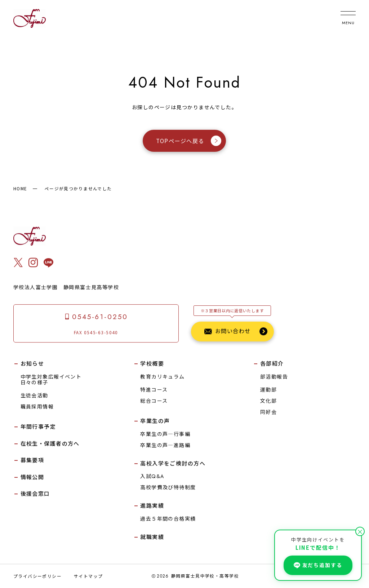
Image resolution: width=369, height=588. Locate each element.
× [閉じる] (360, 531)
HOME (20, 188)
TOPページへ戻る (189, 141)
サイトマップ (88, 576)
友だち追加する (318, 565)
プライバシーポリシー (37, 576)
